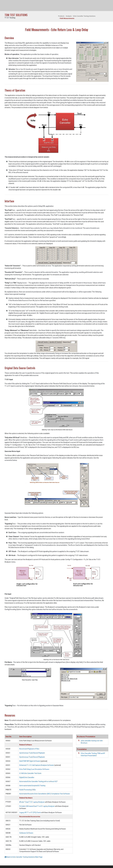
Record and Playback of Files (29, 749)
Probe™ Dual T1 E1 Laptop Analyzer (32, 802)
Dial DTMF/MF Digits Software (30, 761)
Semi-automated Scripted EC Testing (32, 786)
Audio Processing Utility (27, 790)
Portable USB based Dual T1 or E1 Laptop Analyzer (37, 806)
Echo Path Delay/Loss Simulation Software (34, 769)
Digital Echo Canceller (27, 777)
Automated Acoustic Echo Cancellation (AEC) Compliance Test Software (45, 794)
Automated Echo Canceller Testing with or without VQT (38, 781)
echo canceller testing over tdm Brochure (92, 742)
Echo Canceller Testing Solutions (84, 16)
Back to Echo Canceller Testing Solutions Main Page (24, 857)
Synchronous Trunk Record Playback (32, 753)
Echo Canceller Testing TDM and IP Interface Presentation (93, 754)
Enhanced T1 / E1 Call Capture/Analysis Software (37, 765)
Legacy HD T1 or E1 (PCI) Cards (30, 812)
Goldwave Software (26, 833)
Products (61, 16)
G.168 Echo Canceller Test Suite (30, 773)
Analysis (69, 16)
